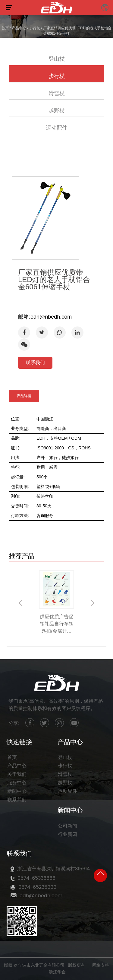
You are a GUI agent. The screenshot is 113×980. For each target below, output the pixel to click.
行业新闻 (67, 834)
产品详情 (24, 396)
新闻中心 (17, 791)
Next (93, 603)
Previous (20, 603)
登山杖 (57, 59)
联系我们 (35, 363)
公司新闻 (67, 826)
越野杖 (57, 110)
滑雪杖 (57, 93)
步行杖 (35, 28)
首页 (5, 28)
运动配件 (57, 128)
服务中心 (17, 783)
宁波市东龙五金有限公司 (41, 965)
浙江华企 (57, 972)
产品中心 (19, 28)
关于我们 (17, 774)
